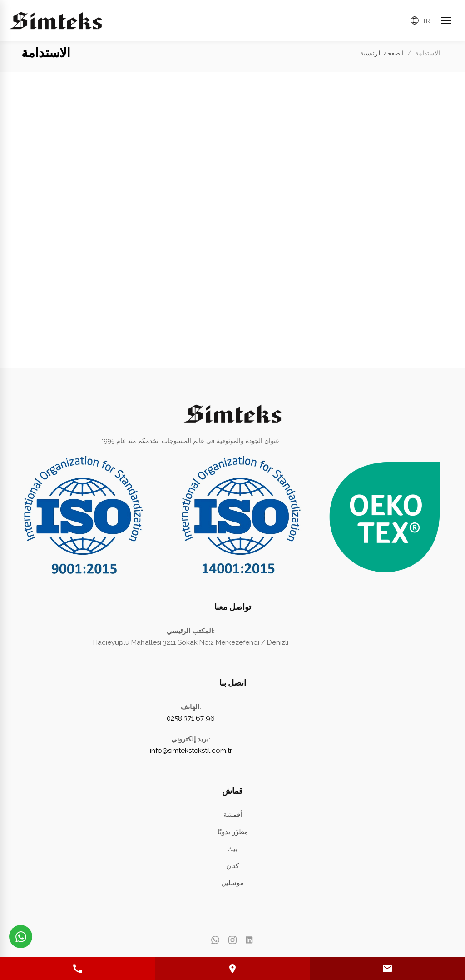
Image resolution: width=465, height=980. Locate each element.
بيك (232, 849)
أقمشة (233, 815)
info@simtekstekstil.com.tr (191, 751)
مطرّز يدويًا (233, 832)
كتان (232, 866)
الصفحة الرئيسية (382, 53)
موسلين (232, 883)
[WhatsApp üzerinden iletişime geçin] (21, 937)
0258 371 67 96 (191, 718)
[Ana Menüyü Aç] (446, 20)
